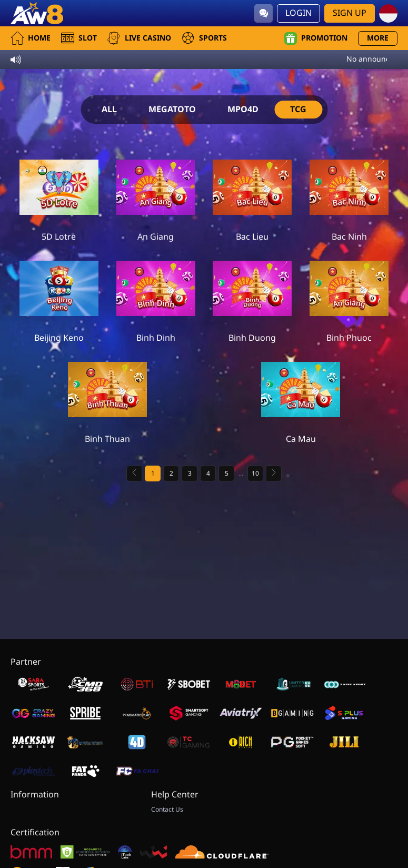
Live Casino (139, 38)
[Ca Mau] (301, 398)
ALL (109, 110)
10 (255, 474)
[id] (388, 13)
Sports (204, 38)
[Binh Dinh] (156, 297)
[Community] (263, 13)
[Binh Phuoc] (349, 297)
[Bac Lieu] (252, 195)
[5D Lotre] (59, 195)
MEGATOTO (172, 110)
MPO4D (243, 110)
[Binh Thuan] (107, 398)
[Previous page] (134, 474)
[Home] (37, 13)
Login (298, 13)
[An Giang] (156, 195)
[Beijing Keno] (59, 297)
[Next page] (274, 474)
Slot (79, 38)
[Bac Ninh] (349, 195)
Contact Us (167, 810)
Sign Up (350, 13)
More (378, 38)
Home (31, 38)
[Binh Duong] (252, 297)
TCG (298, 110)
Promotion (316, 38)
